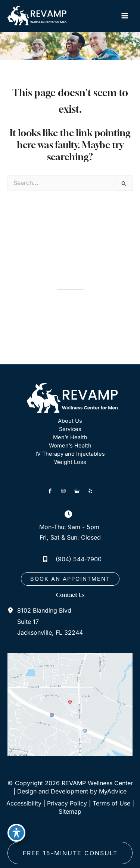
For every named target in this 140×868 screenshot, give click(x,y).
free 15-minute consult (70, 853)
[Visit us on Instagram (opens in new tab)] (63, 491)
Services (70, 429)
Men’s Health (70, 437)
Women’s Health (70, 446)
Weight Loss (70, 462)
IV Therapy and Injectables (70, 454)
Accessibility (24, 803)
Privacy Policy (67, 803)
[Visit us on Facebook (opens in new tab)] (50, 491)
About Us (70, 421)
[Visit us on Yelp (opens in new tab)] (90, 491)
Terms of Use (111, 803)
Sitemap (70, 811)
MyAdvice (113, 791)
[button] (70, 579)
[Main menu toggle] (125, 16)
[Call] (70, 559)
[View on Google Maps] (70, 704)
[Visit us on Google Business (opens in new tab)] (77, 491)
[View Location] (12, 610)
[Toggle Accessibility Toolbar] (16, 833)
